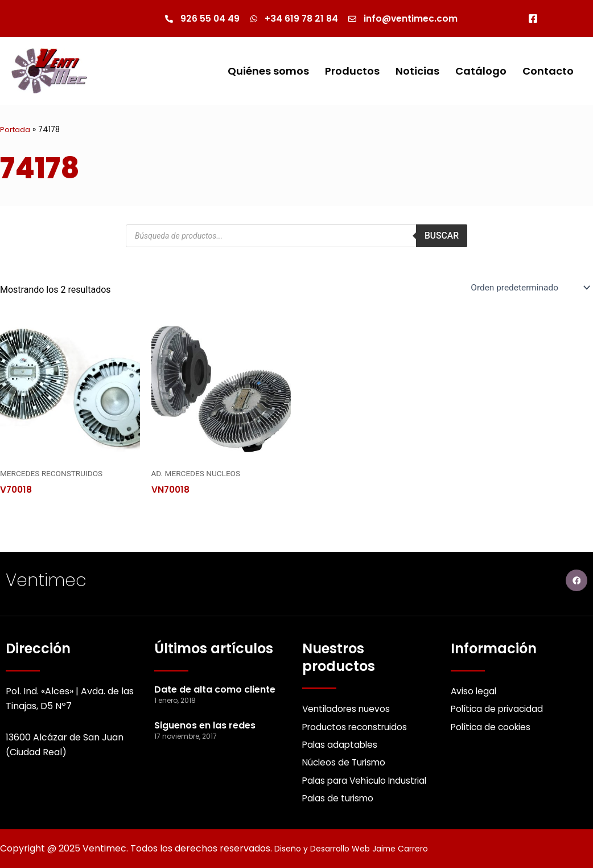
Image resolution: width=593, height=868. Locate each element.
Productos (352, 71)
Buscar (441, 236)
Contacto (548, 71)
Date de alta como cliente (215, 687)
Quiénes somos (268, 71)
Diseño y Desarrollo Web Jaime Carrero (363, 848)
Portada (16, 130)
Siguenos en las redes (205, 722)
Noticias (417, 71)
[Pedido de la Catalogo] (527, 288)
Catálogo (481, 71)
